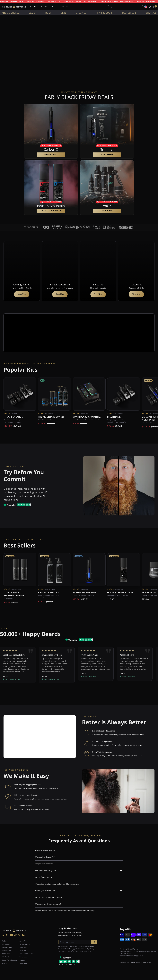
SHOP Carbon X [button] (51, 154)
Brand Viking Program (10, 960)
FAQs (4, 941)
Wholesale (23, 957)
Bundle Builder (7, 947)
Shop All (151, 13)
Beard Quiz (34, 7)
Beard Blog (24, 947)
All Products (6, 944)
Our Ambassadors (26, 954)
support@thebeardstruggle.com (131, 956)
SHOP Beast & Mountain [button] (51, 211)
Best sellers (129, 13)
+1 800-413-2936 (125, 953)
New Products (104, 13)
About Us (23, 941)
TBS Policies (6, 957)
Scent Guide (45, 7)
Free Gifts (23, 951)
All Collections (25, 944)
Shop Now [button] (22, 294)
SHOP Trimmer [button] (107, 154)
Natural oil (23, 963)
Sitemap (5, 963)
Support (22, 960)
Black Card (6, 954)
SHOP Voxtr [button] (107, 211)
